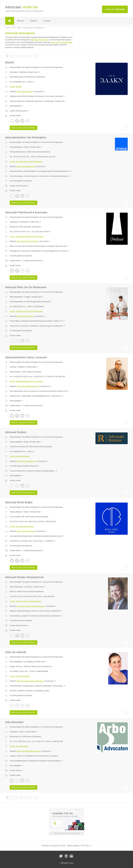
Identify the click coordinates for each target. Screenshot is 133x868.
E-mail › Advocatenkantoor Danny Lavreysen (26, 381)
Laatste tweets (16, 261)
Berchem (23, 72)
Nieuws (20, 21)
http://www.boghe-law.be (26, 531)
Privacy (71, 863)
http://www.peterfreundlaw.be (28, 241)
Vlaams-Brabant (16, 442)
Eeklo (27, 147)
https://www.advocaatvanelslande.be (30, 681)
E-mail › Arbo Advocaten (19, 746)
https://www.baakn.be (25, 92)
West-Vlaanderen (16, 297)
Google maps (34, 72)
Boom (22, 732)
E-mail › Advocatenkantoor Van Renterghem (26, 162)
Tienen (26, 512)
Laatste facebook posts (19, 111)
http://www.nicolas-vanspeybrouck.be (31, 606)
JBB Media (64, 863)
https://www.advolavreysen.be (28, 386)
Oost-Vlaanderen (16, 147)
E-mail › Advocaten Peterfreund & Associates (27, 236)
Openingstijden (16, 106)
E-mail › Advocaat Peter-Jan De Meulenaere (26, 311)
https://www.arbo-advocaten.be (28, 751)
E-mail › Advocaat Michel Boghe (22, 526)
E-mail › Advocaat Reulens (20, 456)
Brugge (27, 297)
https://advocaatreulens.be (27, 461)
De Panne (28, 587)
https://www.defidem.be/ (26, 166)
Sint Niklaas (29, 662)
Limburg (13, 367)
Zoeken (33, 21)
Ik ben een (115, 9)
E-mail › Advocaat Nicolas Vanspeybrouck (25, 601)
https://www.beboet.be (25, 316)
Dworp (26, 442)
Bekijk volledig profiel (24, 128)
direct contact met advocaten (62, 42)
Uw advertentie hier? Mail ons (66, 833)
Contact (47, 21)
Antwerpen (14, 72)
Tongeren (21, 367)
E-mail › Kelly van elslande (20, 676)
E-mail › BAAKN (16, 87)
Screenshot (39, 92)
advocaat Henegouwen (40, 40)
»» (36, 56)
